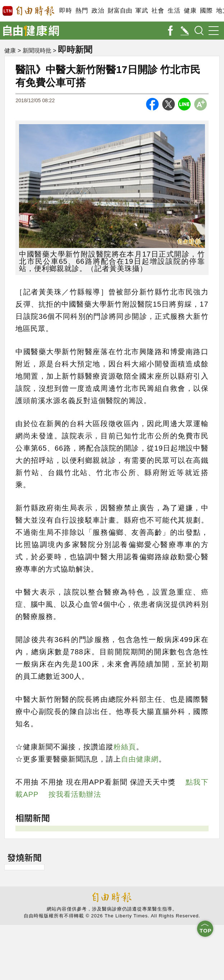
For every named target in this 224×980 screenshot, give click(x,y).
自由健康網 (140, 759)
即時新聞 (76, 49)
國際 (206, 11)
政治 (98, 11)
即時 (66, 11)
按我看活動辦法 (75, 794)
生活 (174, 11)
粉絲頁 (125, 747)
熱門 (82, 11)
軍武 (142, 11)
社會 (158, 11)
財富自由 (120, 11)
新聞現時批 (37, 51)
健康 (190, 11)
